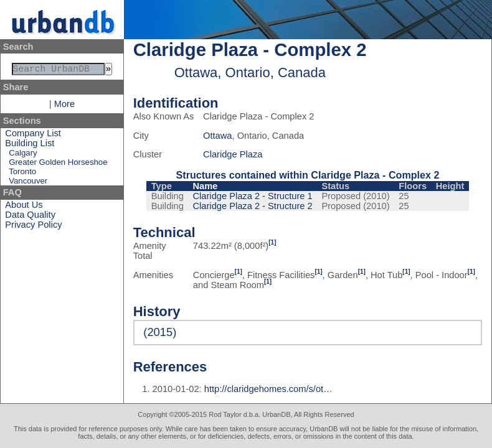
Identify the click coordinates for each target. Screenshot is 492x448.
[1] (272, 242)
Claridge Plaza (233, 154)
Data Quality (30, 217)
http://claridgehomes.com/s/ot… (268, 389)
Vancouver (28, 183)
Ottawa (217, 136)
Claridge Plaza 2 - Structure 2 (253, 206)
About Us (24, 207)
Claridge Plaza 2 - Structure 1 (253, 196)
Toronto (22, 174)
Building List (30, 146)
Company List (33, 136)
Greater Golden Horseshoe (58, 165)
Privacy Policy (33, 227)
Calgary (23, 155)
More (64, 106)
